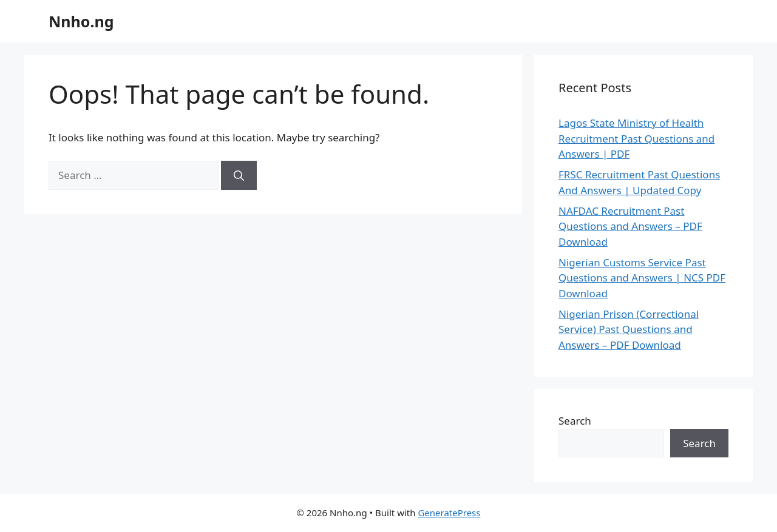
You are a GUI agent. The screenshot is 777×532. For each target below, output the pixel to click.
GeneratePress (449, 513)
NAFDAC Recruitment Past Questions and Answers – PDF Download (630, 226)
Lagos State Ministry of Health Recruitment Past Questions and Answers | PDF (636, 138)
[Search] (239, 175)
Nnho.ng (81, 21)
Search (575, 421)
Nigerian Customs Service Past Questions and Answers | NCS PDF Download (642, 278)
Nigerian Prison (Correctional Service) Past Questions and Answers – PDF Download (629, 329)
